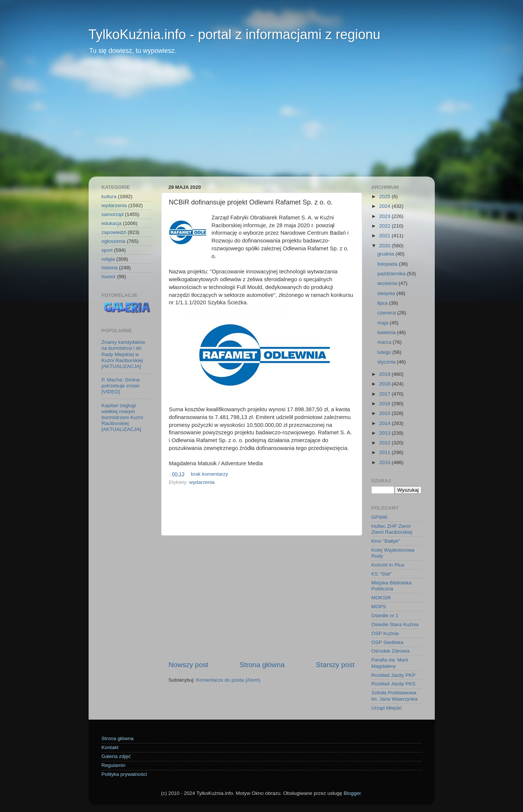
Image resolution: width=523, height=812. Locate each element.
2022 (385, 226)
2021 (385, 236)
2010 (385, 462)
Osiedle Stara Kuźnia (395, 624)
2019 (385, 374)
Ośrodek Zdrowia (391, 651)
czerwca (387, 313)
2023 (385, 216)
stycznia (387, 362)
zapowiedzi (114, 232)
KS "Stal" (382, 574)
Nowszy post (189, 665)
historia (110, 268)
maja (384, 323)
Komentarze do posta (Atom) (228, 680)
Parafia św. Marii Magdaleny (390, 663)
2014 (385, 423)
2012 (385, 443)
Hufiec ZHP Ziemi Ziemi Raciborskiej (392, 529)
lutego (385, 352)
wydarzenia (202, 482)
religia (108, 259)
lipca (383, 303)
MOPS (379, 607)
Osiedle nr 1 (385, 616)
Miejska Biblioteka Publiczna (392, 586)
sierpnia (387, 293)
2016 (385, 404)
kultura (109, 196)
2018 (385, 384)
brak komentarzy (210, 474)
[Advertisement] (262, 121)
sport (107, 250)
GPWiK (380, 517)
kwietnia (387, 332)
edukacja (112, 223)
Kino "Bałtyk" (386, 541)
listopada (388, 264)
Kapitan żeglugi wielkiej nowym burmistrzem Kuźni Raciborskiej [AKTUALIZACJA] (122, 418)
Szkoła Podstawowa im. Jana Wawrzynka (395, 696)
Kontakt (110, 747)
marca (385, 342)
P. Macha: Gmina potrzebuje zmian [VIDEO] (121, 386)
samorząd (113, 214)
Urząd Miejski (387, 708)
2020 (385, 246)
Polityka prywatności (124, 774)
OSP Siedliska (388, 642)
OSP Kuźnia (385, 633)
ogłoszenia (114, 241)
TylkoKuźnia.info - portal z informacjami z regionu (235, 34)
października (392, 274)
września (388, 283)
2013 (385, 433)
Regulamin (114, 765)
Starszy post (335, 665)
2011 (385, 452)
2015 (385, 413)
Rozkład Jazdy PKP (394, 675)
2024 (385, 206)
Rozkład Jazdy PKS (394, 684)
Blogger (352, 793)
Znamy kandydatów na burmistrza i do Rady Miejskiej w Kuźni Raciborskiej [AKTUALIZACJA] (123, 354)
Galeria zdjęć (116, 756)
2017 (385, 394)
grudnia (387, 254)
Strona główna (262, 665)
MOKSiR (381, 598)
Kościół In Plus (388, 565)
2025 (385, 196)
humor (109, 277)
